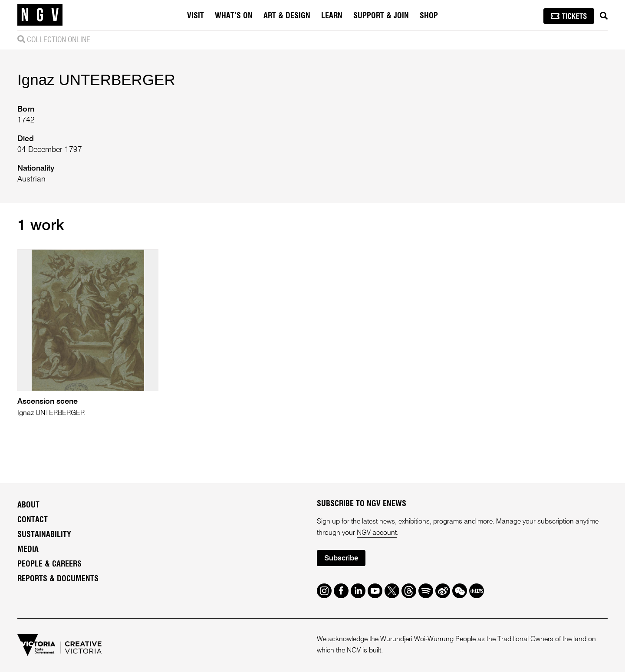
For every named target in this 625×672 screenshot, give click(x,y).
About (28, 505)
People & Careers (49, 564)
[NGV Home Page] (40, 15)
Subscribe (341, 558)
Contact (33, 520)
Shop (429, 16)
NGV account (377, 533)
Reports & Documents (58, 579)
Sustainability (44, 535)
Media (28, 550)
